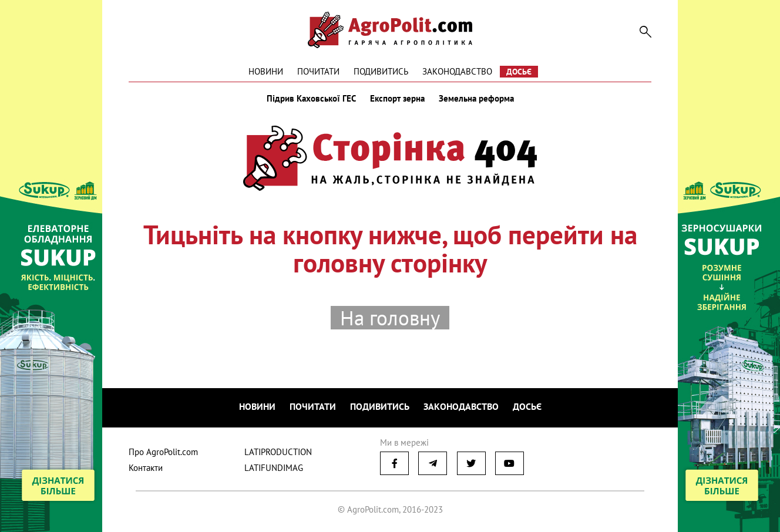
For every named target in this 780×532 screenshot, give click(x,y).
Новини (266, 71)
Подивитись (381, 71)
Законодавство (457, 71)
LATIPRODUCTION (278, 452)
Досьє (519, 72)
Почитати (318, 71)
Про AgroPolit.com (163, 452)
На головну (390, 318)
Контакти (146, 468)
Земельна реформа (476, 99)
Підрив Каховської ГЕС (311, 99)
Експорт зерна (397, 99)
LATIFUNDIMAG (274, 468)
